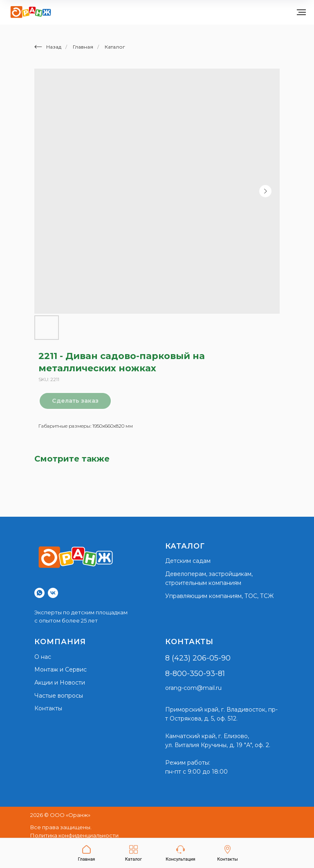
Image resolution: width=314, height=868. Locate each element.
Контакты (48, 708)
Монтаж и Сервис (61, 669)
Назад (48, 47)
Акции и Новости (60, 683)
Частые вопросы (59, 696)
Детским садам (188, 561)
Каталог (115, 47)
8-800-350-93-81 (195, 674)
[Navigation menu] (301, 12)
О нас (43, 657)
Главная (83, 47)
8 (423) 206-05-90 (198, 658)
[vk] (53, 593)
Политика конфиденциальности (74, 835)
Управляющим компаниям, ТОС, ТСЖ (219, 596)
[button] (180, 853)
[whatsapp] (39, 593)
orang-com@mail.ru (193, 688)
